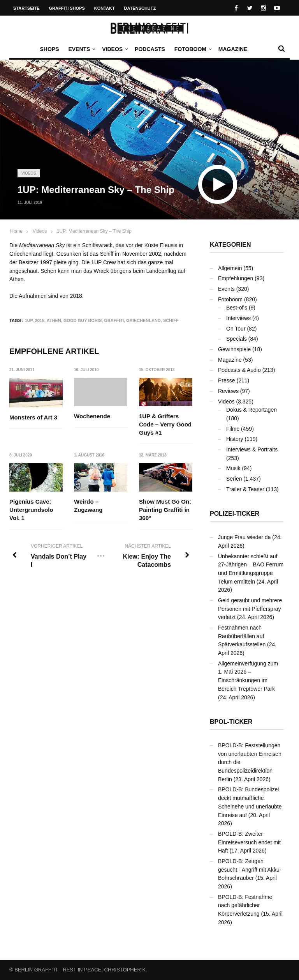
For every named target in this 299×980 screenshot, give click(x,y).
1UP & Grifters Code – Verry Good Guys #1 (165, 424)
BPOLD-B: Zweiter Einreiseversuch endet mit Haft (249, 842)
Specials (237, 339)
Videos (114, 49)
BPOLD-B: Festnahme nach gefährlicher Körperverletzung (245, 905)
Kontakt (105, 8)
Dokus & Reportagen (252, 410)
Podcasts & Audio (239, 370)
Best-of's (237, 308)
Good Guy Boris (83, 320)
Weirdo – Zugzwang (88, 506)
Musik (233, 468)
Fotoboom (192, 49)
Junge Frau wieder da (244, 537)
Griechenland (143, 320)
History (235, 439)
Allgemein (230, 268)
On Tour (236, 329)
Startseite (26, 8)
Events (81, 49)
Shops (49, 49)
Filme (233, 429)
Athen (54, 320)
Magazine (233, 49)
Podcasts (150, 49)
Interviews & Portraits (252, 449)
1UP (29, 320)
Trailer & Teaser (245, 489)
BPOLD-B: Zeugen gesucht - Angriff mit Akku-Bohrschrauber (250, 869)
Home (16, 231)
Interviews (238, 318)
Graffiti (114, 320)
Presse (227, 380)
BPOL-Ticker (231, 722)
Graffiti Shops (67, 8)
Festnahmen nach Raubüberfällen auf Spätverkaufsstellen (242, 636)
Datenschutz (140, 8)
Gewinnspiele (234, 349)
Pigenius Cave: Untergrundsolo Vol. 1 (31, 510)
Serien (234, 479)
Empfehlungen (236, 278)
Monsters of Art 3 (33, 417)
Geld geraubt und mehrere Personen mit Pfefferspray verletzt (250, 609)
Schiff (171, 320)
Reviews (228, 391)
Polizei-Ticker (235, 514)
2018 (40, 320)
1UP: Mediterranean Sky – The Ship (94, 231)
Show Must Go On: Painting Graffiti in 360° (165, 510)
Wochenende (92, 416)
